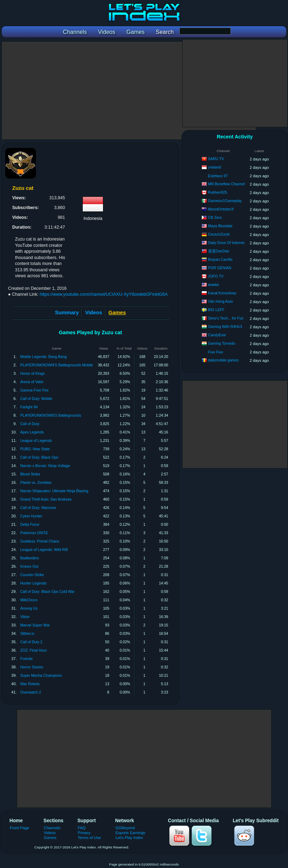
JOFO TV (216, 276)
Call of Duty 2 (31, 642)
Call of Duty (30, 424)
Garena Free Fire (34, 390)
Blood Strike (30, 474)
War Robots (30, 684)
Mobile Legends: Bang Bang (43, 357)
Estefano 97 (218, 176)
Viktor (25, 617)
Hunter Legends (33, 583)
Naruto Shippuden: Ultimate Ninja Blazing (54, 491)
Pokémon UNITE (34, 533)
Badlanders (30, 558)
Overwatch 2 (31, 692)
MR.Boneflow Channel (226, 184)
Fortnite (27, 659)
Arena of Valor (32, 382)
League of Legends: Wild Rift (44, 550)
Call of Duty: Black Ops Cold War (47, 591)
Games (50, 838)
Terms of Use (89, 838)
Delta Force (30, 524)
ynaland (215, 167)
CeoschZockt (219, 234)
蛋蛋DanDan (219, 251)
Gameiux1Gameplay (225, 201)
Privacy (84, 833)
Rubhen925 (218, 192)
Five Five (216, 352)
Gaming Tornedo (222, 343)
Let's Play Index (129, 838)
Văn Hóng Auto (220, 301)
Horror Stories (32, 667)
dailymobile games (223, 360)
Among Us (29, 608)
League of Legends (36, 440)
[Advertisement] (129, 91)
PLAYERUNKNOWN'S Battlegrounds (51, 415)
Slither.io (27, 633)
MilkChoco (29, 600)
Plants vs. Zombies (36, 482)
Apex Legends (32, 432)
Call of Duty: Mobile (36, 399)
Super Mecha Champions (41, 675)
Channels (52, 828)
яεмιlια (213, 285)
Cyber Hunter (31, 516)
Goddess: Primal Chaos (40, 541)
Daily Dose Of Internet (226, 243)
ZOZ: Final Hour (34, 650)
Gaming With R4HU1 (225, 327)
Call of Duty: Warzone (38, 508)
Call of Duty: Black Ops (39, 457)
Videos (94, 312)
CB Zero (215, 217)
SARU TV (216, 159)
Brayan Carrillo (220, 259)
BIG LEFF (216, 310)
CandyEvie (217, 335)
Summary (67, 312)
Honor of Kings (32, 373)
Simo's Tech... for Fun (226, 318)
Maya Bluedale (220, 226)
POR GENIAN (220, 268)
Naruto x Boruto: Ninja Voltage (45, 466)
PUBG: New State (35, 449)
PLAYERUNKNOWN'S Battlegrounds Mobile (57, 365)
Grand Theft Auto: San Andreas (46, 499)
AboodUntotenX (221, 209)
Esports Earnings (130, 833)
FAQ (82, 828)
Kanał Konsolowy (222, 293)
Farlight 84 (29, 407)
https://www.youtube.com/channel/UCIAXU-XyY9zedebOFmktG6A (104, 294)
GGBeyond (125, 828)
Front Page (20, 828)
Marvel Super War (35, 625)
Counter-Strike (32, 575)
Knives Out (29, 566)
